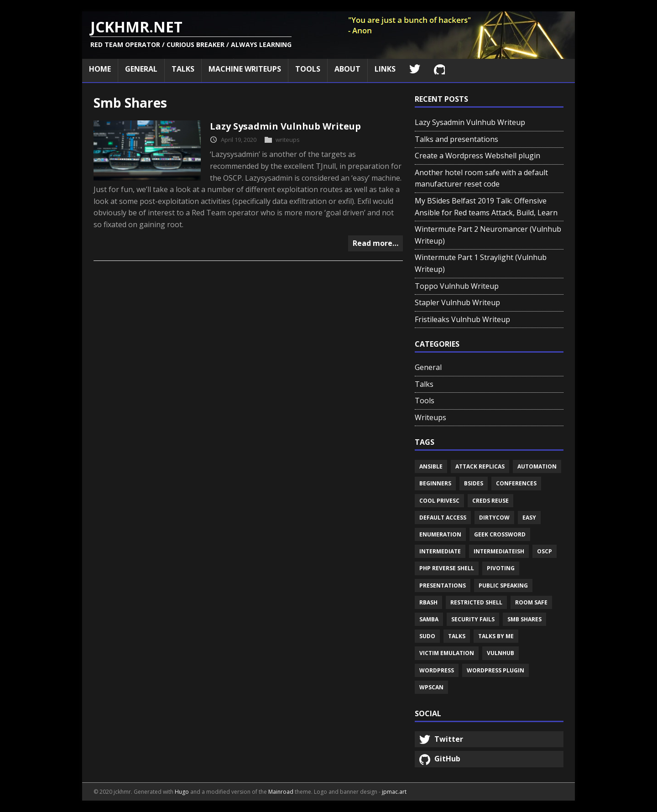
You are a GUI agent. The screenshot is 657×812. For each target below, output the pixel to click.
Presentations (443, 586)
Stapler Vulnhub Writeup (457, 302)
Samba (429, 619)
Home (100, 69)
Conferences (516, 483)
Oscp (545, 551)
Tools (308, 69)
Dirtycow (494, 518)
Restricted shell (476, 602)
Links (385, 69)
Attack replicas (480, 466)
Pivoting (501, 568)
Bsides (474, 483)
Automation (537, 466)
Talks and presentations (456, 139)
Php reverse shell (447, 568)
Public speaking (503, 586)
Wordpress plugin (495, 670)
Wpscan (431, 687)
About (347, 69)
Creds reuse (490, 501)
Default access (443, 518)
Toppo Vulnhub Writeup (457, 286)
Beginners (435, 483)
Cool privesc (439, 501)
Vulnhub (501, 653)
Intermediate (440, 551)
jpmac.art (394, 792)
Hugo (182, 792)
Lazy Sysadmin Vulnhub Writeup (285, 126)
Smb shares (524, 619)
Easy (529, 518)
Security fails (473, 619)
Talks (183, 69)
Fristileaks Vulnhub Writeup (462, 319)
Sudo (427, 636)
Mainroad (281, 792)
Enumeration (440, 534)
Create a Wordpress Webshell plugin (477, 156)
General (141, 69)
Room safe (531, 602)
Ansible (431, 466)
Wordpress (437, 670)
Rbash (428, 602)
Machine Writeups (245, 69)
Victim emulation (447, 653)
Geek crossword (500, 534)
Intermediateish (499, 551)
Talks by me (496, 636)
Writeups (430, 417)
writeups (288, 140)
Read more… (375, 243)
